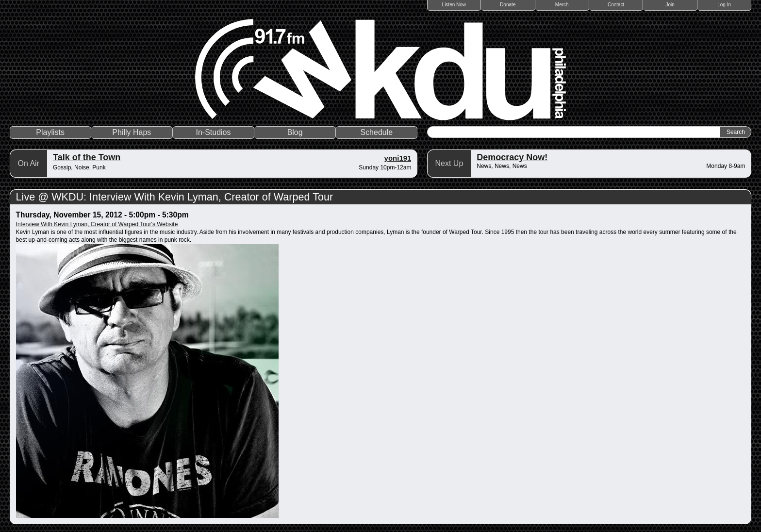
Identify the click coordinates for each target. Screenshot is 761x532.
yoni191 (398, 158)
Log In (724, 5)
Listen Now (454, 5)
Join (670, 5)
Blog (295, 132)
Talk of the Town (87, 157)
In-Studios (213, 132)
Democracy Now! (512, 157)
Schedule (376, 132)
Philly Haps (132, 132)
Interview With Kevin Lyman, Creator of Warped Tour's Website (97, 224)
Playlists (50, 132)
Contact (616, 5)
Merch (562, 5)
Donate (508, 5)
